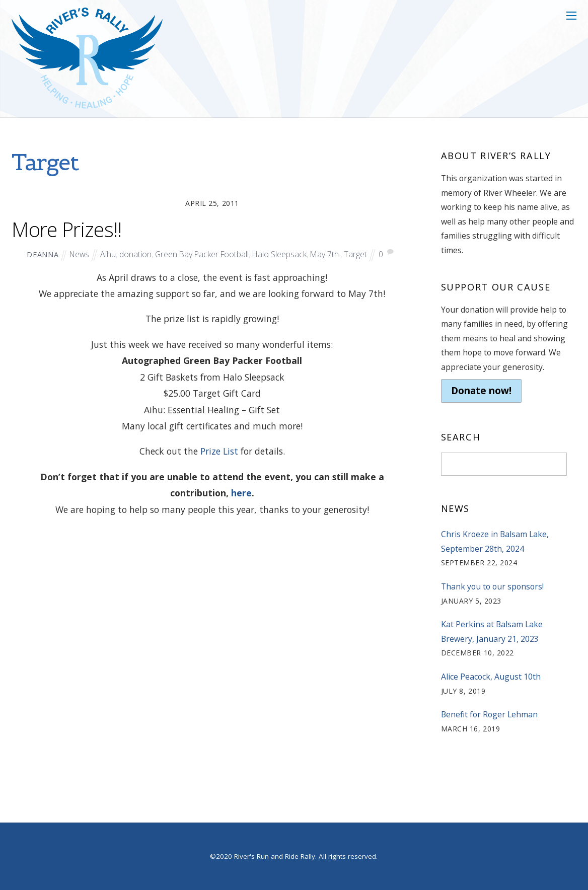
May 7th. (325, 254)
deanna (43, 254)
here (241, 493)
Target (355, 254)
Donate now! (481, 391)
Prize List (219, 451)
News (79, 254)
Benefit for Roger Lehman (489, 714)
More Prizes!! (66, 230)
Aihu (108, 254)
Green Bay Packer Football (202, 254)
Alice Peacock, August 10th (491, 677)
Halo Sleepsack (279, 254)
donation (135, 254)
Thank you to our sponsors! (492, 586)
